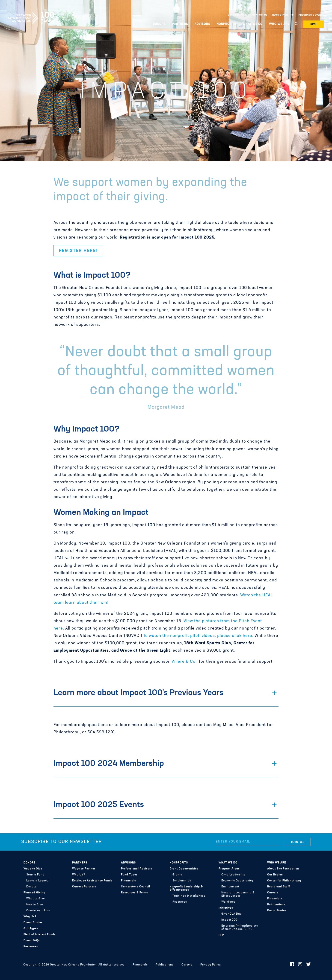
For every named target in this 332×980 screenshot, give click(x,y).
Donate (31, 887)
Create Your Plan (38, 911)
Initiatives (226, 908)
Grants (177, 875)
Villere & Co (184, 662)
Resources (31, 947)
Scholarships (182, 881)
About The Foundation (283, 869)
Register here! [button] (79, 251)
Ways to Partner (84, 869)
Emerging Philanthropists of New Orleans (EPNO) (240, 927)
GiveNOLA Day (232, 914)
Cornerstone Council (136, 887)
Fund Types (129, 875)
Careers (273, 893)
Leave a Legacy (37, 881)
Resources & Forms (135, 893)
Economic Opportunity (237, 881)
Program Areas (229, 869)
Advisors (202, 24)
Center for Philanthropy (284, 881)
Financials (129, 881)
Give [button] (314, 24)
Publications (276, 905)
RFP (221, 935)
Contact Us (260, 15)
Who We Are (279, 24)
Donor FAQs (32, 941)
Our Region (275, 875)
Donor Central (238, 15)
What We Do (253, 24)
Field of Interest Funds (40, 935)
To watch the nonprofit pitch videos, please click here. (198, 636)
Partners (180, 24)
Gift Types (31, 929)
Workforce (228, 902)
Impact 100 (229, 920)
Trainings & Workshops (189, 896)
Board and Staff (279, 887)
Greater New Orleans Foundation (31, 14)
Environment (230, 887)
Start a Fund (35, 875)
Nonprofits (227, 24)
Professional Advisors (137, 869)
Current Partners (84, 887)
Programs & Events (311, 15)
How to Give (35, 905)
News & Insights (283, 15)
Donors (159, 24)
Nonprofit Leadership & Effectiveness (186, 888)
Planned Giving (34, 893)
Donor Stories (33, 923)
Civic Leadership (233, 875)
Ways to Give (33, 869)
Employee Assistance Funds (92, 881)
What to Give (36, 899)
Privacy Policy (211, 965)
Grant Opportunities (184, 869)
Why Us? (30, 917)
